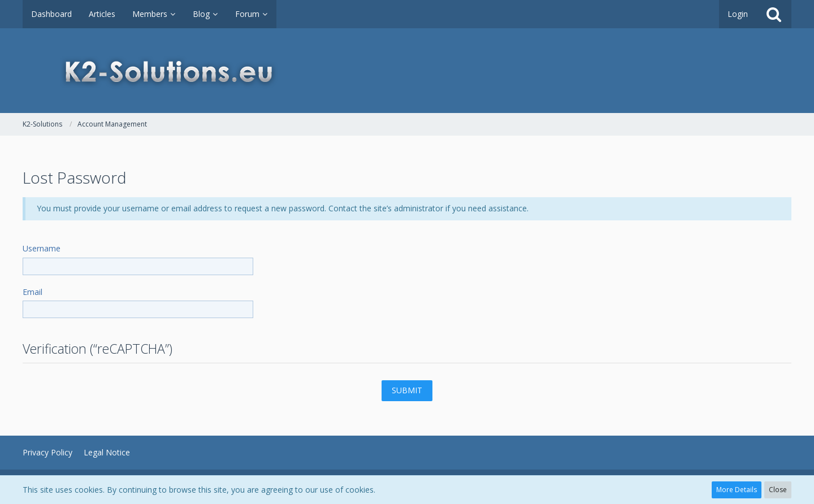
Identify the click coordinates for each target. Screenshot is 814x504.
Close (778, 490)
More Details (737, 490)
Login (738, 14)
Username (42, 248)
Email (33, 292)
